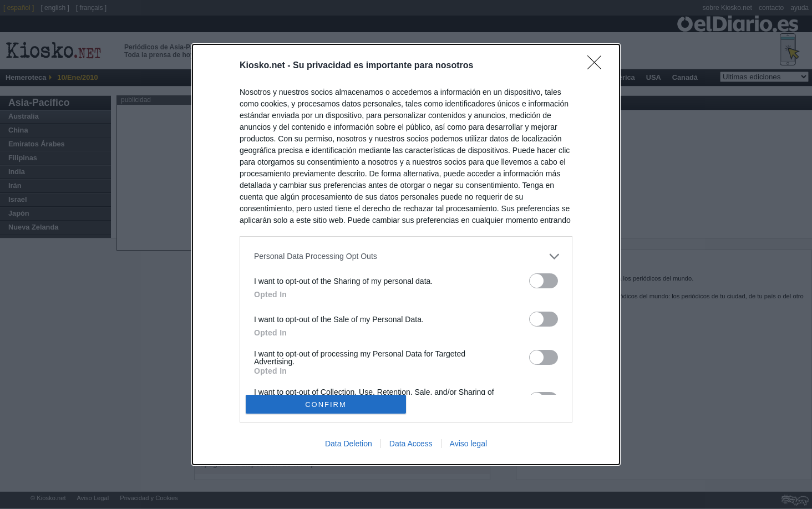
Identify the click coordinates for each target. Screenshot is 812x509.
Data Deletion (349, 444)
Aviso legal (468, 444)
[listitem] (406, 256)
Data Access (411, 444)
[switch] (544, 281)
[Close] (598, 66)
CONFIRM (326, 404)
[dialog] (406, 254)
